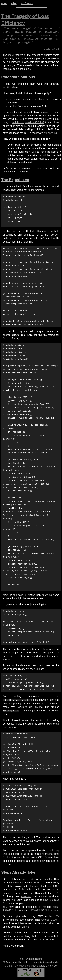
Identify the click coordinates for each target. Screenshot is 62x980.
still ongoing (50, 133)
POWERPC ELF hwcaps (45, 910)
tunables (26, 896)
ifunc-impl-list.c (51, 899)
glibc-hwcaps (16, 882)
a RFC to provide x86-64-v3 (28, 122)
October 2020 (49, 919)
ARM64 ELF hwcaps (14, 910)
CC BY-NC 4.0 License (17, 965)
